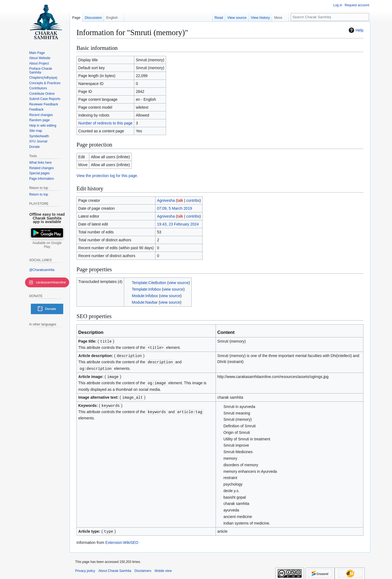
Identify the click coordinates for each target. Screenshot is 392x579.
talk (180, 200)
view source (179, 283)
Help (355, 30)
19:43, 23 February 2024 (178, 224)
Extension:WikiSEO (122, 540)
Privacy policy (85, 568)
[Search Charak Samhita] (330, 17)
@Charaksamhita (42, 270)
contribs (193, 200)
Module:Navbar (145, 302)
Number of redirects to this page (105, 123)
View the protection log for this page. (107, 176)
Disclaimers (143, 568)
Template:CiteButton (149, 283)
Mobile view (163, 568)
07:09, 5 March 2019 (174, 208)
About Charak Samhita (115, 568)
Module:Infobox (145, 296)
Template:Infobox (146, 289)
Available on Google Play (47, 245)
